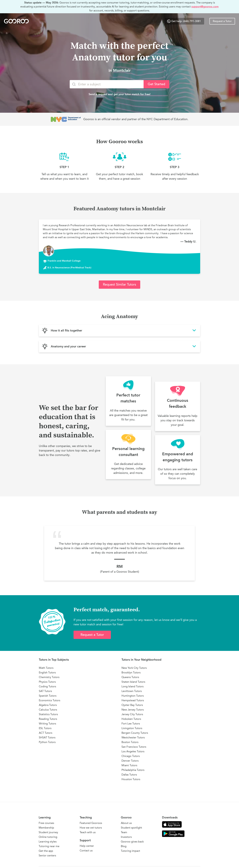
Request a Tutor (222, 21)
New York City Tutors (134, 668)
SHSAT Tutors (47, 737)
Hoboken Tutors (131, 719)
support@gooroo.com (205, 7)
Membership (46, 828)
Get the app (46, 851)
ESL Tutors (45, 728)
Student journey (48, 832)
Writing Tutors (47, 724)
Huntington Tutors (133, 696)
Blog (124, 846)
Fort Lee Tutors (131, 724)
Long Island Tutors (133, 686)
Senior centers (47, 855)
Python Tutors (47, 742)
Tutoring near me (49, 846)
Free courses (46, 823)
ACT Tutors (46, 733)
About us (126, 823)
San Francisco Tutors (134, 747)
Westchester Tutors (133, 737)
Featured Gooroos (91, 823)
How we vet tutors (91, 828)
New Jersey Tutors (133, 710)
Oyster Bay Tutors (132, 705)
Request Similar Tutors (119, 284)
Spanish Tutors (48, 696)
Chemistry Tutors (49, 677)
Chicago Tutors (131, 756)
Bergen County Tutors (135, 733)
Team (124, 832)
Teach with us (88, 832)
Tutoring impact (130, 851)
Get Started (156, 84)
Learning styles (48, 842)
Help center (87, 846)
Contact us (86, 851)
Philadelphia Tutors (133, 770)
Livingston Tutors (132, 728)
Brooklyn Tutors (131, 673)
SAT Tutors (45, 691)
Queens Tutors (130, 677)
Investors (126, 837)
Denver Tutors (130, 761)
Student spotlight (131, 828)
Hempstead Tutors (133, 700)
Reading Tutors (48, 719)
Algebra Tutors (48, 705)
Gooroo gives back (132, 842)
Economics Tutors (50, 700)
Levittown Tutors (132, 691)
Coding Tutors (47, 686)
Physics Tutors (47, 682)
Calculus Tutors (48, 710)
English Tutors (47, 673)
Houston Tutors (131, 779)
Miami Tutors (129, 765)
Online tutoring (48, 837)
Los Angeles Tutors (133, 751)
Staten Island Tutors (133, 682)
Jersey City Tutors (132, 714)
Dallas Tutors (129, 775)
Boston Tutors (130, 742)
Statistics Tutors (48, 714)
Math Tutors (46, 668)
